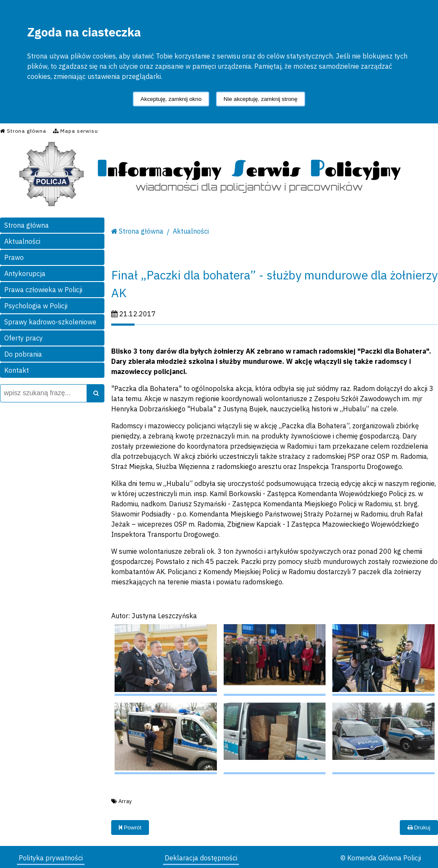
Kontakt (17, 370)
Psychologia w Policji (36, 306)
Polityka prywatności (51, 858)
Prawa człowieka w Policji (43, 290)
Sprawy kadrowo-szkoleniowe (50, 322)
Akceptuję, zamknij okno (171, 99)
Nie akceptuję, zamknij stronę (261, 99)
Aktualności (22, 241)
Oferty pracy (24, 338)
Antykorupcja (25, 274)
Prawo (14, 257)
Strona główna (27, 225)
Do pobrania (23, 354)
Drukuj (419, 828)
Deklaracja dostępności (201, 858)
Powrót (130, 828)
